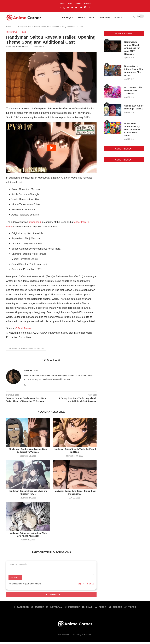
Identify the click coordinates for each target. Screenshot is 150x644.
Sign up (91, 586)
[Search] (134, 17)
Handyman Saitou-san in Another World (26, 351)
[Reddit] (81, 8)
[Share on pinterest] (48, 362)
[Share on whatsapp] (59, 362)
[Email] (76, 8)
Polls (92, 17)
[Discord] (85, 8)
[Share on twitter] (45, 362)
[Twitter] (64, 8)
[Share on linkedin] (51, 362)
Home (9, 29)
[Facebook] (60, 8)
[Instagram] (68, 8)
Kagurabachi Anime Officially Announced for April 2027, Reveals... (134, 50)
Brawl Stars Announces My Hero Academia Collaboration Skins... (132, 129)
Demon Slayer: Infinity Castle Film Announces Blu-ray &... (134, 72)
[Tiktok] (90, 8)
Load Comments (51, 597)
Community (104, 17)
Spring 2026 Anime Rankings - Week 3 (134, 107)
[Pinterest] (72, 8)
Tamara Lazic (22, 49)
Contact (78, 4)
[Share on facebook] (42, 362)
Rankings (67, 17)
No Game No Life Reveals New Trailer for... (134, 91)
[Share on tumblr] (53, 362)
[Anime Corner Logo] (24, 18)
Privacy (88, 4)
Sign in (81, 586)
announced (35, 224)
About (62, 4)
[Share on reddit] (56, 362)
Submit (15, 580)
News (80, 17)
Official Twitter (23, 331)
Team (70, 4)
